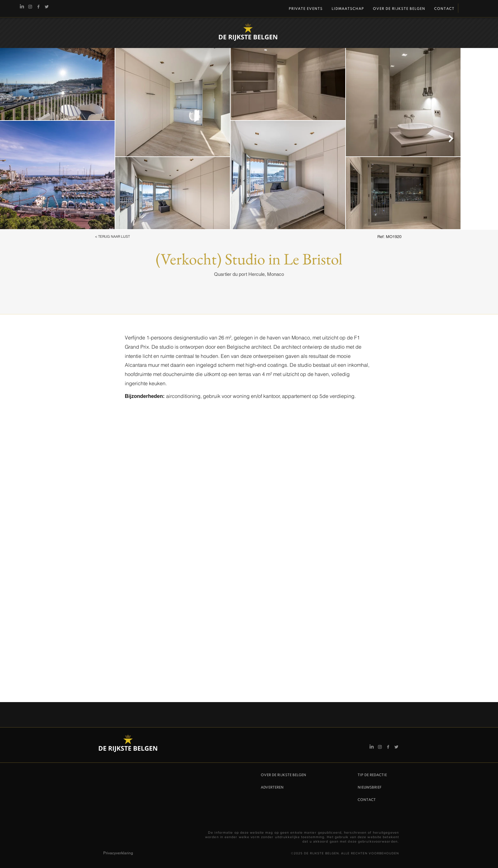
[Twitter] (47, 7)
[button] (121, 237)
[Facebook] (38, 7)
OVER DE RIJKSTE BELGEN (283, 775)
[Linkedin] (22, 7)
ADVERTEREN (272, 788)
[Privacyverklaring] (126, 853)
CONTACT (367, 800)
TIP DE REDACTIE (372, 775)
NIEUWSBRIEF (370, 788)
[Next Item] (451, 138)
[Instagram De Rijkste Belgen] (30, 7)
